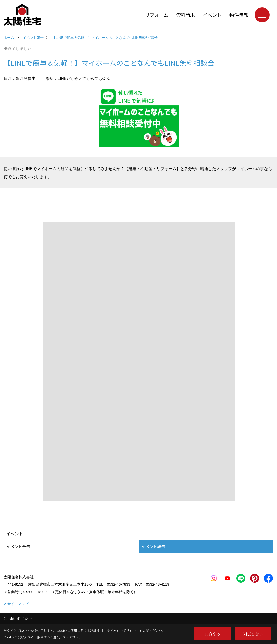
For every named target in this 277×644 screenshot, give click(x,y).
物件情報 (239, 15)
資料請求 (185, 15)
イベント (212, 15)
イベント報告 (153, 546)
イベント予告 (18, 546)
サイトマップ (18, 604)
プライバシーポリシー (120, 630)
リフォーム (157, 15)
